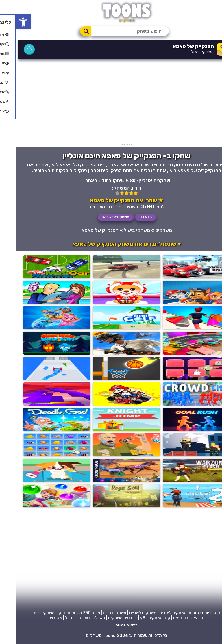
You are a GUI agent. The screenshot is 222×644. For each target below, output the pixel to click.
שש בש (40, 618)
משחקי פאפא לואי (100, 217)
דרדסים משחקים (107, 618)
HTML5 (130, 217)
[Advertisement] (111, 103)
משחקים (148, 230)
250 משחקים (64, 613)
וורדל (54, 618)
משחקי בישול (187, 52)
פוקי (46, 613)
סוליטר (68, 618)
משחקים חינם (99, 613)
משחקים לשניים (127, 613)
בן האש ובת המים (173, 618)
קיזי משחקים (144, 618)
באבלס (83, 618)
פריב (80, 613)
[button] (8, 22)
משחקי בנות (28, 613)
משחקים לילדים (157, 613)
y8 (127, 618)
